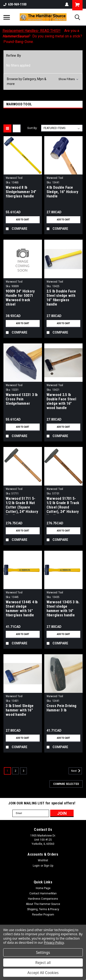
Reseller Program (43, 915)
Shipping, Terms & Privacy (43, 909)
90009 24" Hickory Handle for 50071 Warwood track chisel (20, 298)
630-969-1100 (15, 4)
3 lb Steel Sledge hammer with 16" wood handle (20, 710)
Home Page (43, 888)
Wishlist (43, 860)
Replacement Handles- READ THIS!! (32, 31)
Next (76, 771)
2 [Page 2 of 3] (15, 771)
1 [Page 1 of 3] (7, 771)
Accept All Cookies (43, 973)
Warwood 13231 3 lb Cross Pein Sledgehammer (22, 399)
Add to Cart (23, 220)
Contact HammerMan (43, 893)
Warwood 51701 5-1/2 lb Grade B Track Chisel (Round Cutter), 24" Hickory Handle (63, 505)
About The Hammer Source (43, 904)
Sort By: (32, 128)
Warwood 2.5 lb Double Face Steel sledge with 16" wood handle (61, 401)
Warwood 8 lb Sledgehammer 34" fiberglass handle (21, 192)
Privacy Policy (54, 942)
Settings (43, 952)
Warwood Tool (14, 178)
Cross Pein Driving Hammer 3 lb (62, 708)
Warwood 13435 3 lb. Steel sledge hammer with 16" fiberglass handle (63, 609)
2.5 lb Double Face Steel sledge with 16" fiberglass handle (61, 298)
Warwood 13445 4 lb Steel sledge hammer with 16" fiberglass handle (22, 609)
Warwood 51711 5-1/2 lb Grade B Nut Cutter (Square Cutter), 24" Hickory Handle (22, 505)
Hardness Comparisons (43, 899)
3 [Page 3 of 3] (24, 771)
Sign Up (49, 866)
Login (36, 866)
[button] (43, 81)
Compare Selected (66, 784)
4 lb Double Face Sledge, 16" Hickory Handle (62, 192)
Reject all (43, 963)
